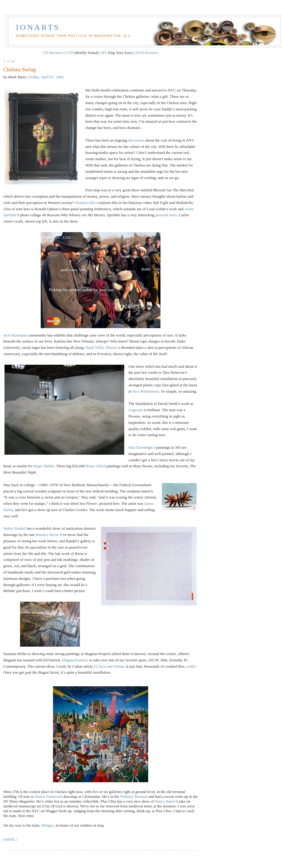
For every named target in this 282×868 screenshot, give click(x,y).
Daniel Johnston (47, 796)
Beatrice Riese (47, 535)
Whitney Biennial (134, 796)
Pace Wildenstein (146, 391)
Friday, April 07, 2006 (46, 77)
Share (9, 840)
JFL (104, 53)
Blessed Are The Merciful (173, 190)
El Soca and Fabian (109, 666)
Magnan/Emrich (75, 660)
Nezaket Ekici (86, 203)
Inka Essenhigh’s (142, 447)
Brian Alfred (96, 466)
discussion (136, 140)
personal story (166, 215)
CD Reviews (53, 53)
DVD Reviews (147, 53)
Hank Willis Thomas (102, 347)
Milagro (48, 825)
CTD (69, 53)
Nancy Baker (165, 801)
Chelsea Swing (20, 70)
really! (192, 666)
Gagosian (136, 410)
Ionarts (38, 27)
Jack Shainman (15, 335)
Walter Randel (14, 528)
